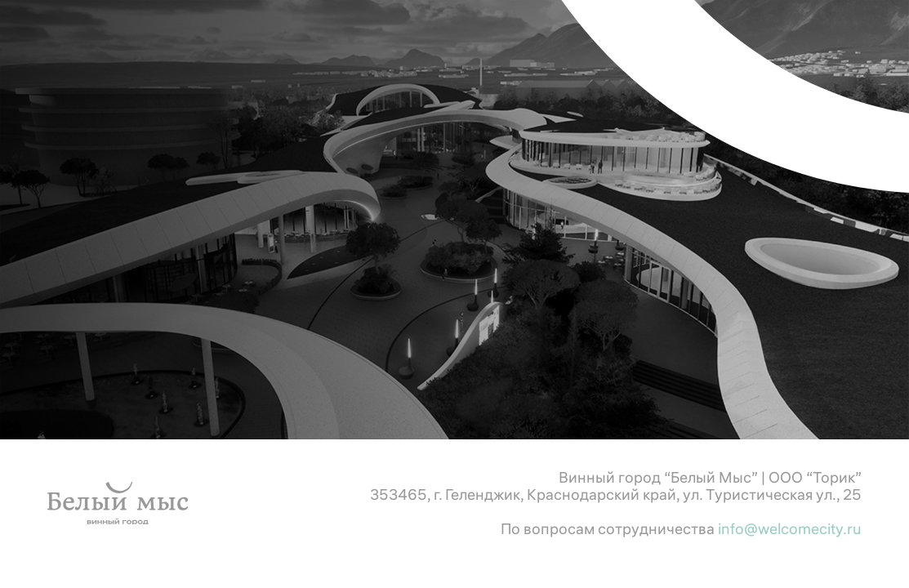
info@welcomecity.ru (790, 529)
